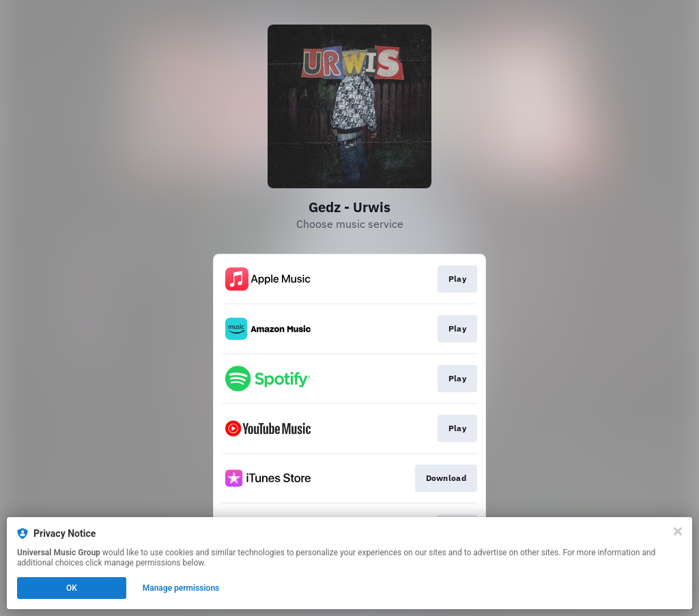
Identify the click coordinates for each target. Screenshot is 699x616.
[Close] (678, 531)
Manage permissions (181, 588)
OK (72, 588)
